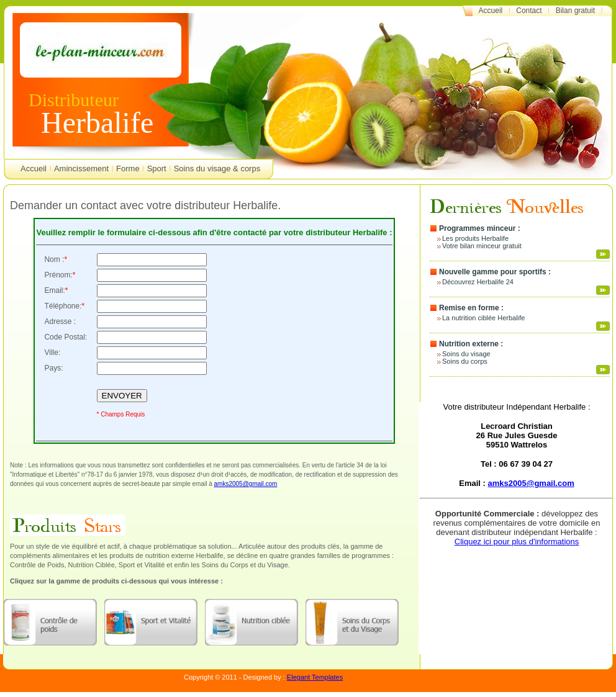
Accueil (491, 11)
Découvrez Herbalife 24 (478, 282)
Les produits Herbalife (475, 238)
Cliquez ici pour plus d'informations (517, 542)
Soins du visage (466, 354)
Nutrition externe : (471, 344)
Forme (128, 169)
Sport (157, 169)
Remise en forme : (471, 308)
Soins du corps (465, 361)
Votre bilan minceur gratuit (482, 246)
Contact (529, 11)
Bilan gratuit (575, 11)
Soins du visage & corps (217, 169)
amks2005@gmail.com (246, 484)
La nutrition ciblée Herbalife (483, 318)
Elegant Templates (315, 677)
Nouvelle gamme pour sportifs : (495, 272)
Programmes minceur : (480, 228)
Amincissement (81, 169)
